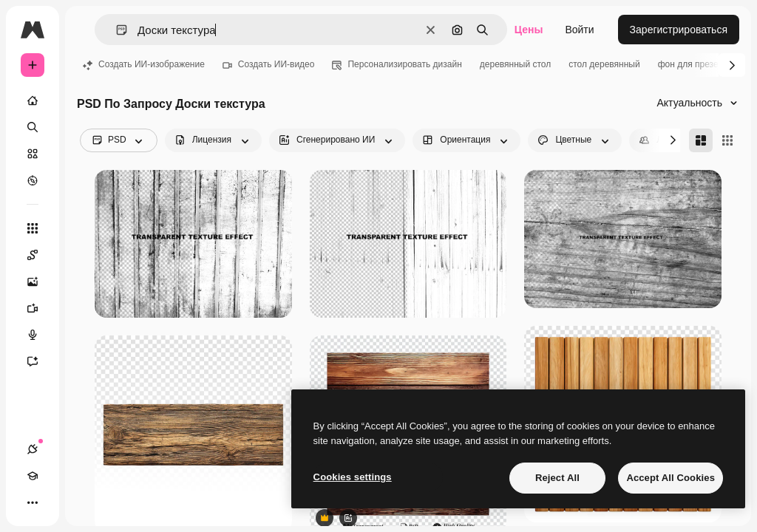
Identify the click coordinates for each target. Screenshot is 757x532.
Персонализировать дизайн (397, 64)
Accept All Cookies (671, 478)
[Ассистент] (40, 361)
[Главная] (33, 100)
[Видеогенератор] (40, 308)
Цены (529, 30)
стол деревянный (604, 64)
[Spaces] (40, 255)
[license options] (213, 140)
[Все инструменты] (33, 228)
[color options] (575, 140)
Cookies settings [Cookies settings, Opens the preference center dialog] (353, 477)
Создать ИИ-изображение (144, 64)
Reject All (557, 478)
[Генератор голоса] (40, 335)
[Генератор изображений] (40, 282)
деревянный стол (515, 64)
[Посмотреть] (33, 180)
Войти (579, 30)
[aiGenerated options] (337, 140)
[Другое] (33, 502)
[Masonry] (701, 140)
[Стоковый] (33, 154)
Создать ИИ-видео (269, 64)
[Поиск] (33, 127)
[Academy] (33, 476)
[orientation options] (466, 140)
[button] (116, 30)
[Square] (727, 140)
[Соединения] (33, 449)
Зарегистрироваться (679, 30)
